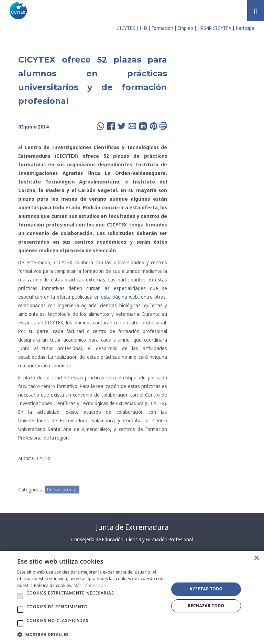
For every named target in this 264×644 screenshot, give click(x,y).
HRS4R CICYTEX (214, 28)
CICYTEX (126, 28)
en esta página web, (116, 297)
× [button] (256, 558)
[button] (20, 596)
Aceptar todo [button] (206, 589)
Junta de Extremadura (132, 527)
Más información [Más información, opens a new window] (90, 585)
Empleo (185, 28)
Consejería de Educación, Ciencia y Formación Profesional (132, 539)
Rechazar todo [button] (206, 606)
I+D (143, 28)
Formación (162, 28)
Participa (245, 28)
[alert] (132, 597)
